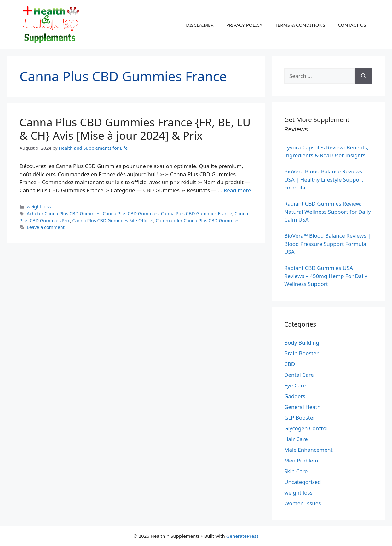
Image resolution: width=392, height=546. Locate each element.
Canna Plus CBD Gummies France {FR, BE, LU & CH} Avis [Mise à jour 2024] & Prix (135, 129)
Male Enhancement (308, 450)
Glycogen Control (306, 428)
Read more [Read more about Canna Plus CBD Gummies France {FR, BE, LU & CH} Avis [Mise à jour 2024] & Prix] (237, 190)
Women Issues (303, 503)
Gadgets (295, 396)
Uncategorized (303, 482)
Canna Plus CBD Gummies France (197, 214)
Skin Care (296, 471)
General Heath (302, 407)
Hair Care (296, 439)
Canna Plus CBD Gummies (131, 214)
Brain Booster (301, 353)
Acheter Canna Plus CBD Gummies (63, 214)
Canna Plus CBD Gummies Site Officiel (113, 221)
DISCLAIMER (200, 25)
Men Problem (301, 460)
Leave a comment (46, 227)
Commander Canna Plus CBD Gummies (198, 221)
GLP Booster (300, 418)
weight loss (39, 207)
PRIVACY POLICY (244, 25)
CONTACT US (352, 25)
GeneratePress (242, 536)
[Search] (363, 76)
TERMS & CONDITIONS (300, 25)
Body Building (302, 343)
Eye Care (295, 385)
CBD (290, 364)
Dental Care (299, 375)
